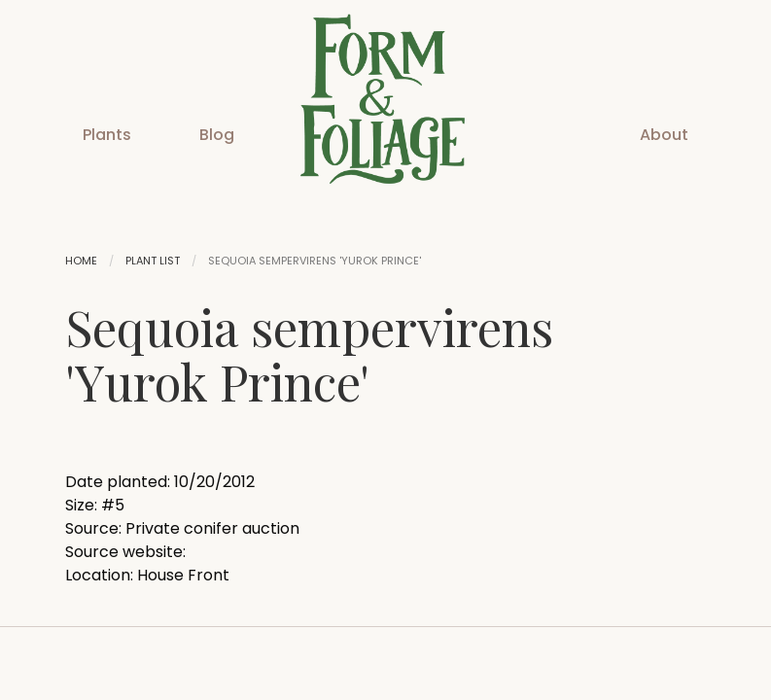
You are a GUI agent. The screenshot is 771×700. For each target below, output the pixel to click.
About (664, 135)
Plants (107, 135)
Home (81, 261)
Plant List (153, 261)
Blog (217, 135)
